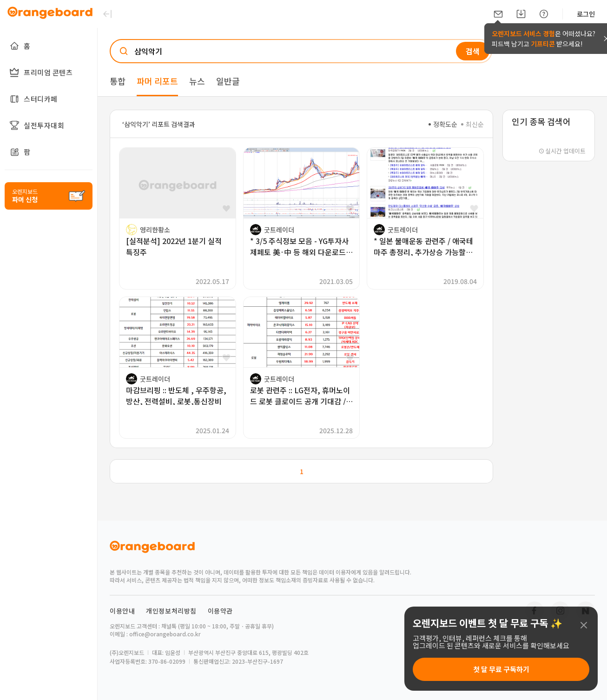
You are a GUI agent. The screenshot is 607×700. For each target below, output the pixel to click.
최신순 (472, 124)
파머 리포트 (157, 81)
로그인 (586, 14)
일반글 (228, 81)
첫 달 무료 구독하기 (501, 669)
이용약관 (220, 611)
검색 (473, 51)
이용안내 (122, 611)
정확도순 (443, 124)
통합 (118, 81)
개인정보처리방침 (171, 611)
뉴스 (197, 81)
